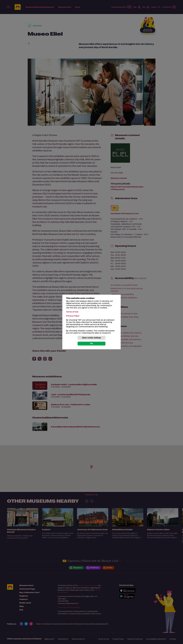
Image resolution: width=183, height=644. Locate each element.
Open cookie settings (91, 338)
